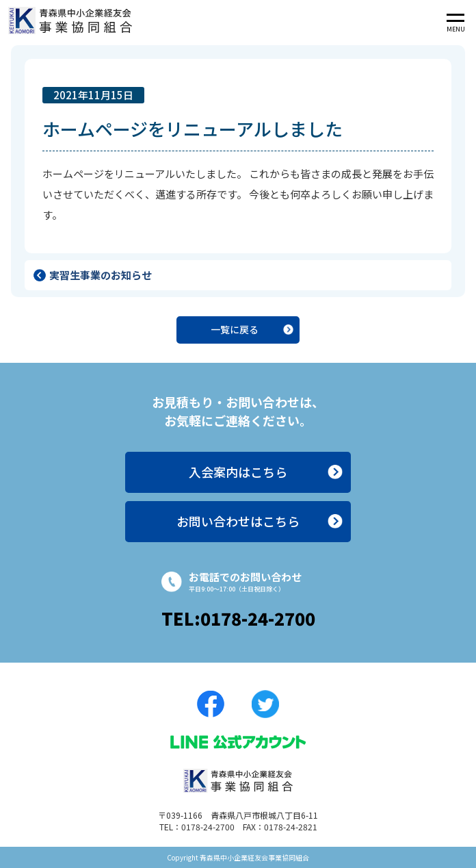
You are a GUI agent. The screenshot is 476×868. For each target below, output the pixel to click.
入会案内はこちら (238, 472)
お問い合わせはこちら (238, 521)
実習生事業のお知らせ (101, 275)
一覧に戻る (235, 329)
